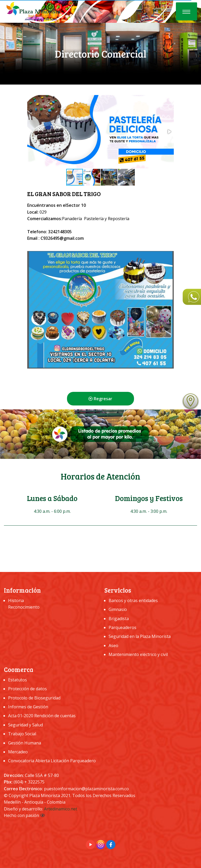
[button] (169, 132)
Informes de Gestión (28, 707)
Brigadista (119, 619)
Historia (16, 600)
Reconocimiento (24, 607)
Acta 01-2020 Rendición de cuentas (42, 716)
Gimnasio (118, 609)
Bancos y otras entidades (133, 600)
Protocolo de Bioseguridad (34, 698)
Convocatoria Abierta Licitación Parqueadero (52, 761)
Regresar (100, 399)
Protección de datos (27, 689)
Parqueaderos (122, 627)
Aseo (113, 646)
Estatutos (18, 680)
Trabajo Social (22, 734)
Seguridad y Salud (26, 725)
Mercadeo (18, 752)
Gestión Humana (25, 743)
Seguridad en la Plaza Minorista (140, 636)
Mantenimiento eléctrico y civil (138, 654)
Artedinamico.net (61, 809)
